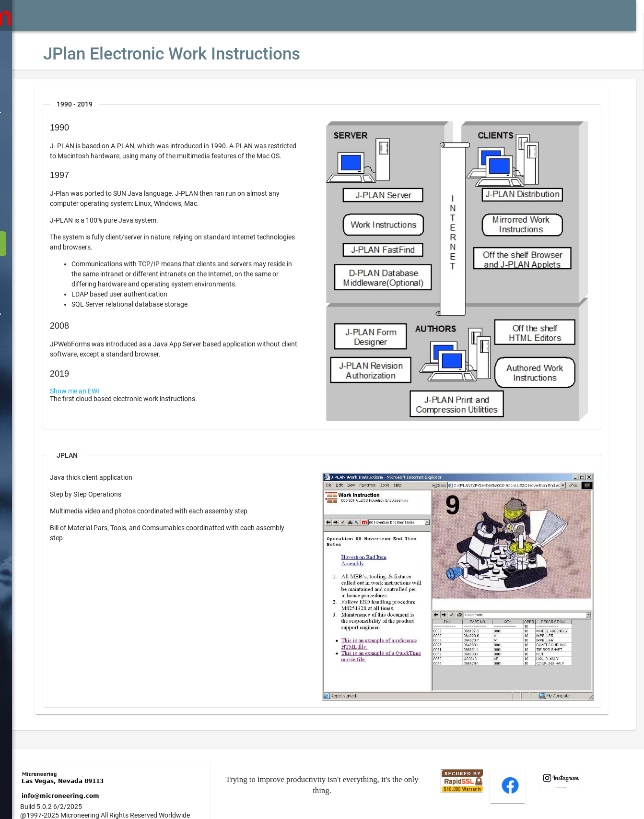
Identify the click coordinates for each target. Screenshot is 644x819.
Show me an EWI (103, 401)
